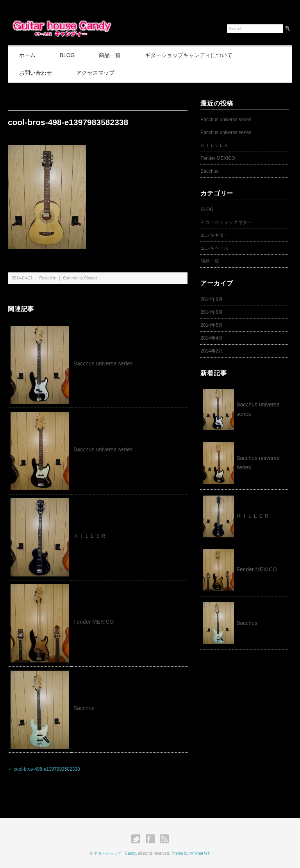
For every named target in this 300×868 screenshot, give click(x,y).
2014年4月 (212, 338)
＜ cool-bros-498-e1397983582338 (44, 770)
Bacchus (84, 708)
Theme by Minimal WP (191, 853)
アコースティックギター (226, 222)
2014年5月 (212, 325)
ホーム (28, 55)
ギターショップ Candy (115, 853)
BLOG (69, 55)
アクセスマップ (96, 73)
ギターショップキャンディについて (192, 55)
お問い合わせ (36, 73)
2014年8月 (212, 299)
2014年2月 (212, 351)
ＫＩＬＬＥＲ (93, 536)
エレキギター (214, 235)
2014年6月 (212, 312)
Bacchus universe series (103, 363)
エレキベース (214, 248)
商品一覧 (112, 55)
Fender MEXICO (94, 622)
